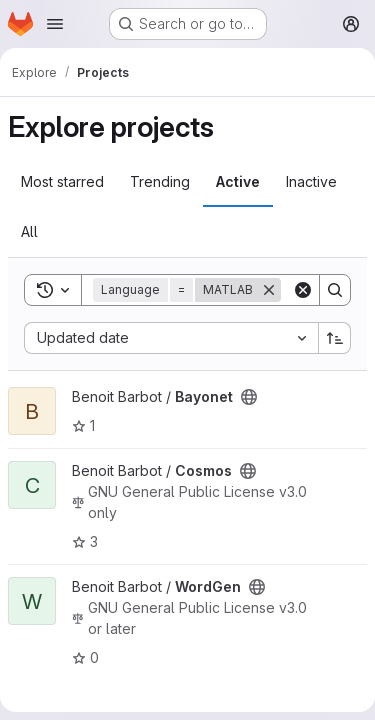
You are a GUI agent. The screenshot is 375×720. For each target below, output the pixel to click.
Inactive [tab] (311, 181)
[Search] (335, 290)
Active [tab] (238, 181)
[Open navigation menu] (55, 24)
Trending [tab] (160, 181)
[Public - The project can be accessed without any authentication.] (249, 397)
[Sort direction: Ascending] (335, 338)
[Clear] (303, 290)
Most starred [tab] (62, 181)
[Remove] (269, 290)
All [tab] (29, 231)
